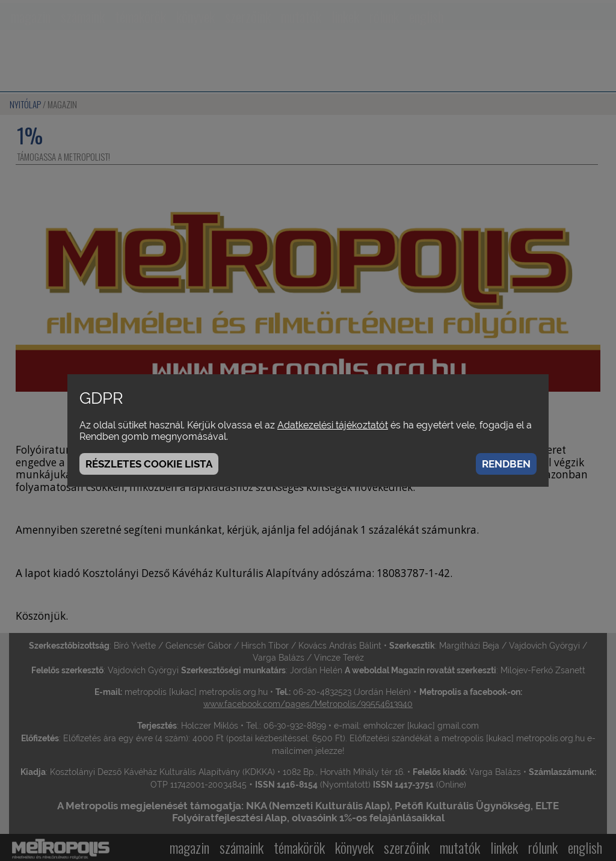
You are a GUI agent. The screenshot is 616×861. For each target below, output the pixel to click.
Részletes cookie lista (149, 464)
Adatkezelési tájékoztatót (333, 425)
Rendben (506, 464)
